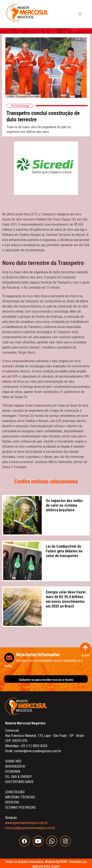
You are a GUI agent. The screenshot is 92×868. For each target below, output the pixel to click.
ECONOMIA (13, 772)
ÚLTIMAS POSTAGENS (20, 807)
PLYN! (63, 862)
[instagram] (67, 845)
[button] (80, 14)
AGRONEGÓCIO (15, 766)
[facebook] (26, 845)
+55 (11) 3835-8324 (34, 746)
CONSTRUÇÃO (15, 792)
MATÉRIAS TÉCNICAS (20, 797)
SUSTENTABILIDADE (19, 782)
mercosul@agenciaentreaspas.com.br (30, 828)
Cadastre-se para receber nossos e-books (46, 680)
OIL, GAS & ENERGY (19, 777)
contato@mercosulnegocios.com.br (37, 751)
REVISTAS (12, 802)
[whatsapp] (53, 845)
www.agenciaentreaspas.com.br (26, 823)
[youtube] (40, 845)
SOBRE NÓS (13, 761)
